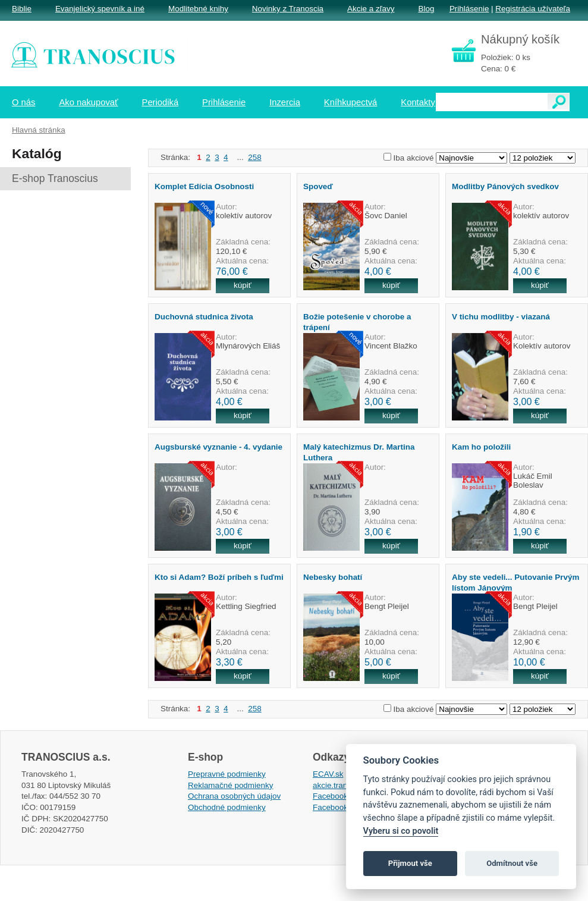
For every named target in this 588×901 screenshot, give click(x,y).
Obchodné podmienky (227, 807)
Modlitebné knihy (198, 9)
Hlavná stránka (39, 130)
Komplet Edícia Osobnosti (204, 186)
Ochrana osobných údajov (234, 796)
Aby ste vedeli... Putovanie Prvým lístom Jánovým (515, 582)
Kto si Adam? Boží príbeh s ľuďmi (219, 577)
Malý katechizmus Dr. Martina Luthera (359, 452)
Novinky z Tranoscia (288, 9)
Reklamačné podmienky (230, 785)
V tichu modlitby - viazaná (501, 317)
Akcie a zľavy (371, 9)
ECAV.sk (328, 774)
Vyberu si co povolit (401, 831)
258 (254, 157)
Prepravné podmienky (227, 774)
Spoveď (318, 186)
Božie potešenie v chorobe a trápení (357, 322)
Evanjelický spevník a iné (100, 9)
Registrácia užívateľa (533, 9)
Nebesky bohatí (333, 577)
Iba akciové (414, 158)
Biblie (22, 9)
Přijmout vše (410, 863)
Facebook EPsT (341, 807)
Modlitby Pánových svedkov (505, 186)
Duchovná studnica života (204, 317)
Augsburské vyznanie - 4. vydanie (218, 447)
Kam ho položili (481, 447)
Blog (426, 9)
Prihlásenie (469, 9)
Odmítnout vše (512, 863)
